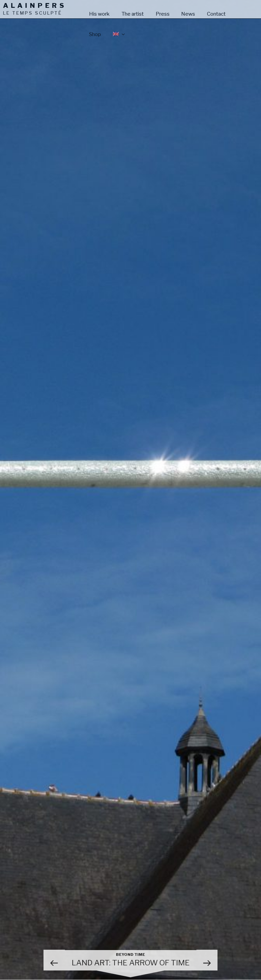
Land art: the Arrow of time (131, 960)
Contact (216, 14)
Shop (95, 34)
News (188, 14)
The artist (133, 14)
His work (99, 14)
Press (163, 14)
